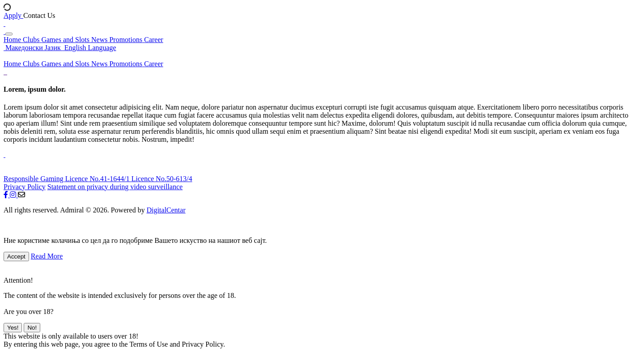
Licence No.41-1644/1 (98, 179)
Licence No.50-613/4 (162, 179)
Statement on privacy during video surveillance (115, 187)
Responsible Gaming (34, 179)
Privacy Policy (25, 187)
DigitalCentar (166, 210)
